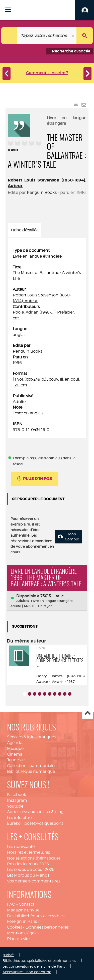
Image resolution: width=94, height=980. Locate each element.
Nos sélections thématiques (34, 858)
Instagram (17, 800)
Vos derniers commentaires (34, 881)
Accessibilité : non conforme (27, 972)
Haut (87, 713)
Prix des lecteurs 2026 (28, 864)
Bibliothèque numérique (31, 771)
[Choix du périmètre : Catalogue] (9, 36)
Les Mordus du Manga (28, 875)
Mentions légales (23, 933)
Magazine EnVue (23, 910)
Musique (15, 748)
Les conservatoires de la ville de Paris (34, 966)
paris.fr (8, 955)
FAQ (11, 904)
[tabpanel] (47, 340)
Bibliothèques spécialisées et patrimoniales (39, 960)
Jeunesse (16, 760)
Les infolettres (20, 818)
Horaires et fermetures (28, 852)
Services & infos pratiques (31, 737)
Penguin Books (42, 192)
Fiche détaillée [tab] (25, 230)
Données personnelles (47, 927)
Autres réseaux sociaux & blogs (36, 812)
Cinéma (15, 754)
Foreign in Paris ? (23, 921)
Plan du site (18, 939)
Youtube (15, 806)
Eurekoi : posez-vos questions (35, 823)
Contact (27, 904)
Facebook (17, 795)
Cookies (15, 927)
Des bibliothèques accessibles (36, 916)
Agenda (15, 743)
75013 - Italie (52, 596)
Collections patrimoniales (32, 766)
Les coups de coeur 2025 (31, 869)
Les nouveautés (22, 847)
